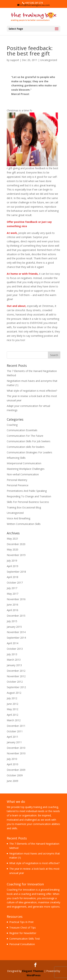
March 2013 (14, 660)
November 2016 (16, 599)
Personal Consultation (22, 944)
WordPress (34, 975)
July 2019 (12, 561)
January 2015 (14, 627)
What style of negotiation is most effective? (32, 391)
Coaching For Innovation (21, 890)
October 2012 (15, 682)
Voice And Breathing (18, 518)
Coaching (12, 425)
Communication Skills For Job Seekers (29, 441)
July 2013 (12, 654)
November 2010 (16, 753)
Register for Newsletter (23, 933)
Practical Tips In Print (21, 922)
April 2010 (13, 764)
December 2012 (16, 671)
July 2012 (12, 698)
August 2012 (14, 693)
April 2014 (13, 643)
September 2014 (16, 638)
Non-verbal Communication (23, 474)
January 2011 (14, 742)
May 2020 (13, 549)
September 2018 (16, 572)
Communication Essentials (22, 430)
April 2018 (13, 577)
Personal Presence (18, 485)
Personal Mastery (17, 480)
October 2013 (15, 649)
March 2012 (14, 720)
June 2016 (13, 605)
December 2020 (16, 544)
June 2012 (13, 704)
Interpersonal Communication (24, 463)
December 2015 (16, 616)
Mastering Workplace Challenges (26, 469)
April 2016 (13, 610)
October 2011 (15, 731)
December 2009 (16, 770)
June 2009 (13, 781)
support (15, 60)
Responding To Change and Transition (29, 496)
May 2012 (13, 709)
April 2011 (13, 737)
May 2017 (13, 594)
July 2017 (12, 588)
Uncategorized (49, 60)
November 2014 (16, 632)
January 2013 (14, 665)
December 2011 (16, 726)
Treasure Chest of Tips (23, 928)
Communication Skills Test (25, 939)
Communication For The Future (25, 436)
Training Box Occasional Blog (24, 507)
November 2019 (16, 555)
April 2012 (13, 715)
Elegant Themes (33, 971)
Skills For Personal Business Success (28, 502)
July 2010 (12, 759)
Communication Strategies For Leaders (29, 452)
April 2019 (13, 566)
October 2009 (15, 775)
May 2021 (13, 539)
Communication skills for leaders (26, 447)
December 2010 (16, 748)
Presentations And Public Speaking (27, 491)
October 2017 (15, 583)
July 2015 (12, 621)
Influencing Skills (16, 458)
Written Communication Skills (24, 524)
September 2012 (16, 687)
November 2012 (16, 676)
